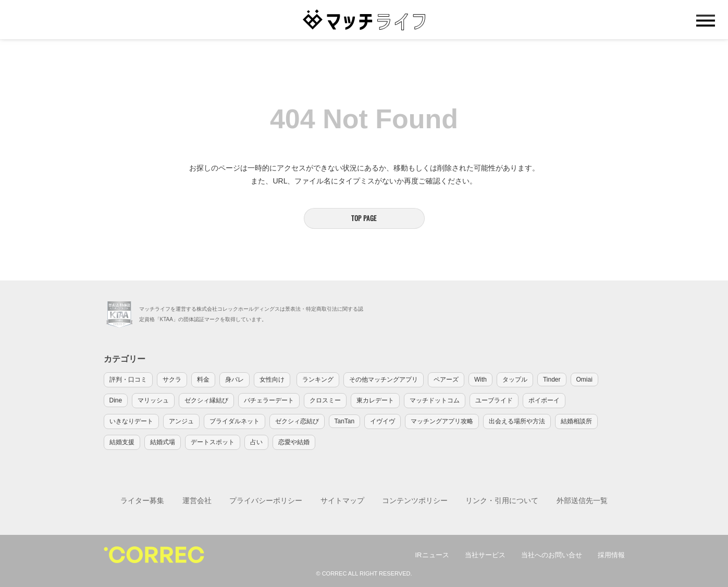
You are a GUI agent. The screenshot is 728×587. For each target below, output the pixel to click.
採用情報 (611, 555)
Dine (116, 400)
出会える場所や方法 (517, 421)
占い (256, 442)
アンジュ (181, 421)
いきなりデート (131, 421)
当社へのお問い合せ (552, 555)
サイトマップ (342, 500)
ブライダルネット (235, 421)
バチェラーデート (269, 400)
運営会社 (197, 500)
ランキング (318, 380)
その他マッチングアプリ (384, 380)
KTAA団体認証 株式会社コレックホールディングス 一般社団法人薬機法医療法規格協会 (119, 314)
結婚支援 (122, 442)
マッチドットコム (435, 400)
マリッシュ (153, 400)
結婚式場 (163, 442)
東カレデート (375, 400)
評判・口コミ (128, 380)
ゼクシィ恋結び (297, 421)
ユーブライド (494, 400)
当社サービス (485, 555)
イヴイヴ (382, 421)
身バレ (235, 380)
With (480, 380)
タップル (515, 380)
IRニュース (432, 555)
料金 (203, 380)
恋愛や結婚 (294, 442)
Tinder (552, 380)
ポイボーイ (544, 400)
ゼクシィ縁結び (206, 400)
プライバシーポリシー (266, 500)
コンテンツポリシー (415, 500)
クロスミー (325, 400)
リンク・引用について (502, 500)
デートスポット (213, 442)
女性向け (272, 380)
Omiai (584, 380)
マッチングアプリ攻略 (442, 421)
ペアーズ (446, 380)
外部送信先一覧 (582, 500)
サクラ (172, 380)
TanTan (345, 421)
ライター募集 (142, 500)
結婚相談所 (576, 421)
